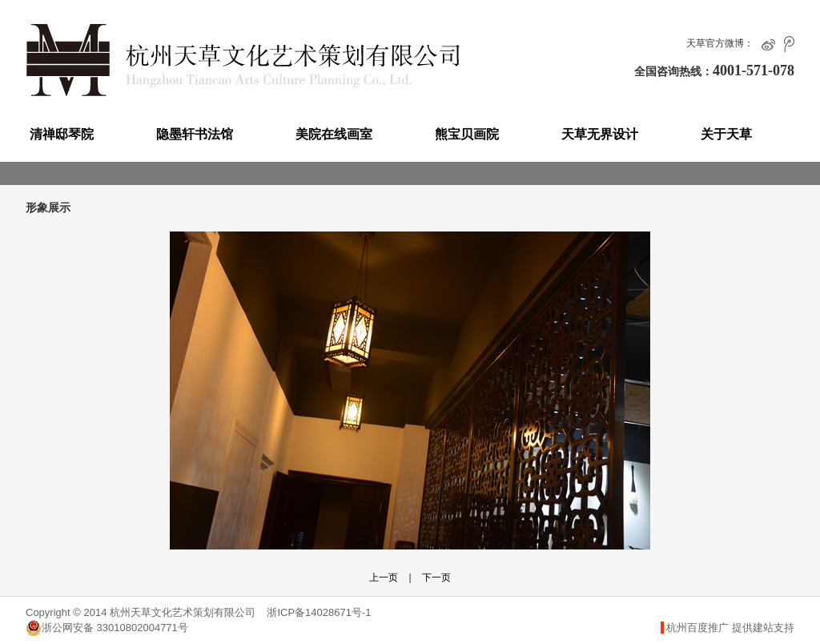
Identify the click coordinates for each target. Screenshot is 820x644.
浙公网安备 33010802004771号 (107, 628)
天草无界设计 (600, 134)
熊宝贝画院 (467, 134)
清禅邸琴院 (62, 134)
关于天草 (726, 134)
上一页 (384, 578)
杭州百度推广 (697, 628)
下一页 (436, 578)
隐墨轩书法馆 (195, 134)
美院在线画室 (334, 134)
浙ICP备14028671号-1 (319, 612)
